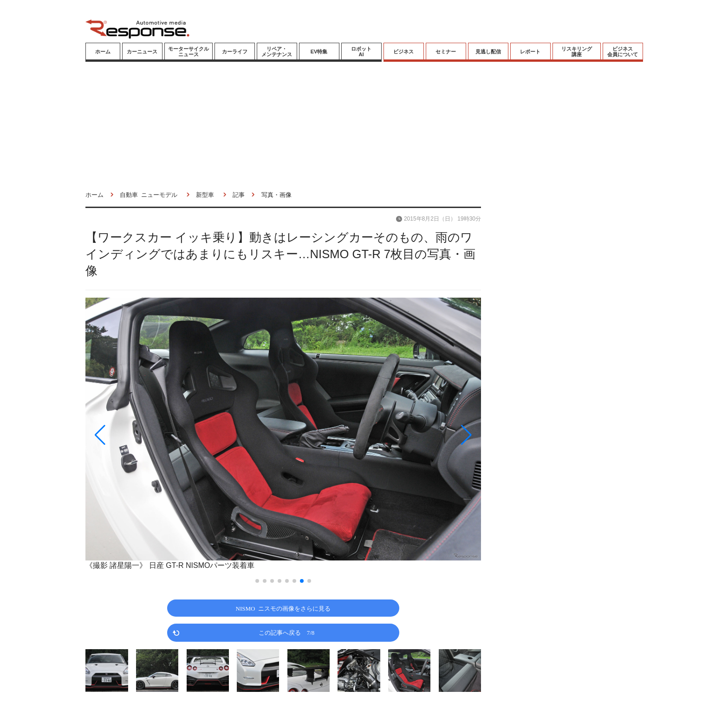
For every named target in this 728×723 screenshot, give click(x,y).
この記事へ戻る (287, 632)
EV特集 (319, 52)
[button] (145, 435)
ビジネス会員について (623, 52)
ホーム (103, 52)
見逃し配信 (488, 52)
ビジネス (403, 52)
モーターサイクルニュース (188, 52)
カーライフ (235, 52)
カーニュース (142, 52)
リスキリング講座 (577, 52)
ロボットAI (361, 52)
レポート (530, 52)
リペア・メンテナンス (277, 52)
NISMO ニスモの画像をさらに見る (283, 608)
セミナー (446, 52)
